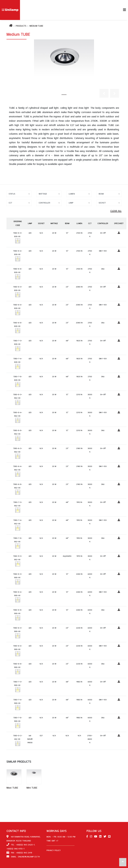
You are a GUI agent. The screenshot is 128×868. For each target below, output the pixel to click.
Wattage (54, 223)
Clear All (116, 211)
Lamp (30, 223)
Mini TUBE (32, 788)
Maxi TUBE (12, 788)
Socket (41, 223)
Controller (103, 223)
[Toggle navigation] (124, 10)
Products (21, 26)
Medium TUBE (36, 26)
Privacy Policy (54, 850)
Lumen (79, 223)
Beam (67, 223)
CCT (90, 223)
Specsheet (119, 223)
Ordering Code (18, 223)
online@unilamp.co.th (29, 857)
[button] (104, 93)
